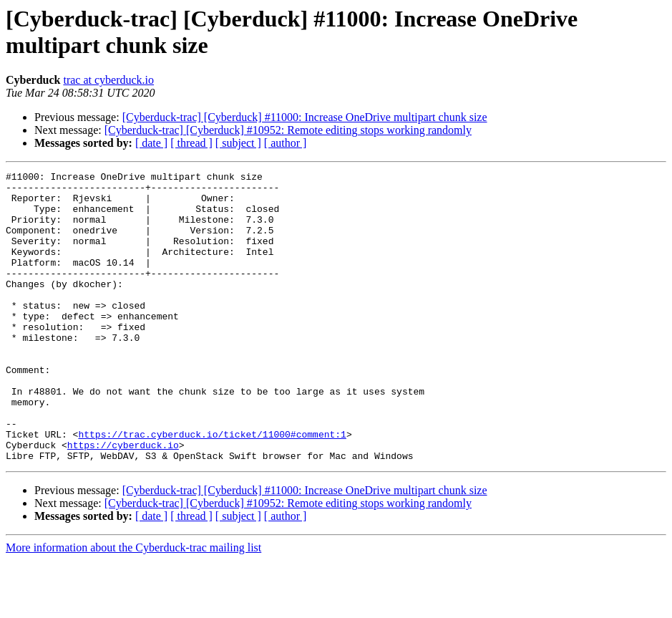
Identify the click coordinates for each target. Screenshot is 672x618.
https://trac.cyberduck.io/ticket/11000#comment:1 (212, 488)
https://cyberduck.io (123, 501)
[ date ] (151, 143)
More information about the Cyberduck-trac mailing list (133, 605)
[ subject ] (238, 143)
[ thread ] (191, 143)
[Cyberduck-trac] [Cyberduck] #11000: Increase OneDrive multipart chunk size (305, 117)
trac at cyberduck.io (108, 80)
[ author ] (286, 143)
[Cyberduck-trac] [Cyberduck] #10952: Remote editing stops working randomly (288, 130)
